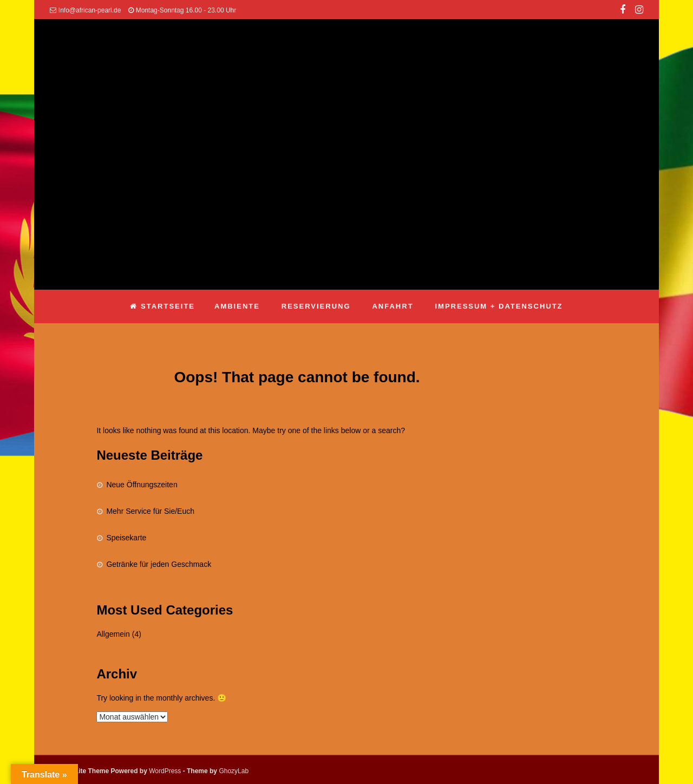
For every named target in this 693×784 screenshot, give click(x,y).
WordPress (165, 771)
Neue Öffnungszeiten (142, 485)
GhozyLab (234, 771)
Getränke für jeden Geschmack (159, 564)
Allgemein (113, 634)
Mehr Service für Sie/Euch (150, 511)
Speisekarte (126, 538)
